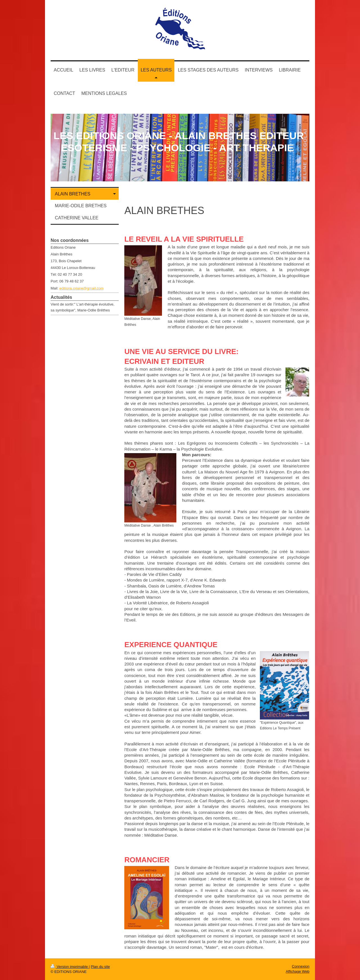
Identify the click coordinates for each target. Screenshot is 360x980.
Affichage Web (298, 971)
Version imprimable (70, 967)
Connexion (301, 966)
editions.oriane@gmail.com (81, 288)
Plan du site (100, 967)
